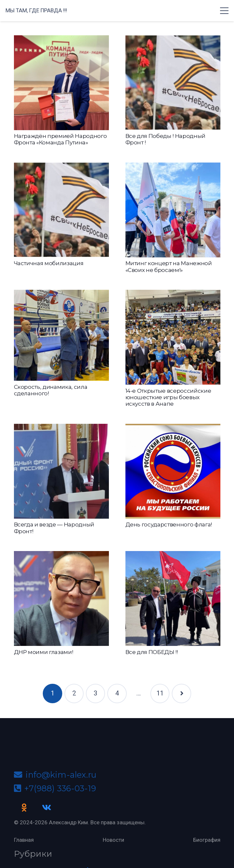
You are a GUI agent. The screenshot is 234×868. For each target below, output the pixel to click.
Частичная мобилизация (49, 263)
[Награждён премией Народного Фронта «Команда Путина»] (61, 83)
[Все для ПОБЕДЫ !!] (173, 598)
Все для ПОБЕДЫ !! (152, 652)
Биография (207, 840)
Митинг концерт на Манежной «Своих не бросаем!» (169, 266)
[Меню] (224, 11)
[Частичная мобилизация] (61, 210)
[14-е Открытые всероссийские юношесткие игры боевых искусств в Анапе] (173, 337)
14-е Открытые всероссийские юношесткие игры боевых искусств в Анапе (168, 397)
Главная (24, 840)
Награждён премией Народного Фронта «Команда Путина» (60, 139)
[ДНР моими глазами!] (61, 598)
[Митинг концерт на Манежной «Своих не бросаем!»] (173, 210)
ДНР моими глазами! (44, 652)
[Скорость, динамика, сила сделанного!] (61, 335)
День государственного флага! (169, 524)
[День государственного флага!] (173, 471)
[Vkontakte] (46, 808)
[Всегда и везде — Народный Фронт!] (61, 471)
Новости (113, 840)
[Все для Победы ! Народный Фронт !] (173, 83)
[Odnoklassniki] (24, 808)
